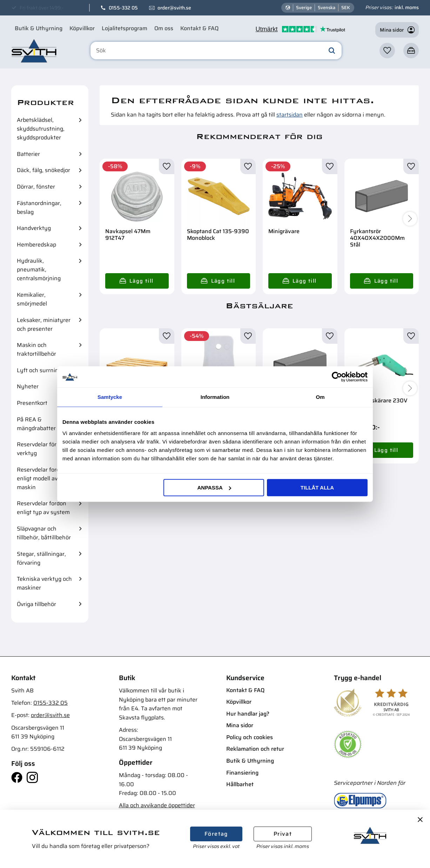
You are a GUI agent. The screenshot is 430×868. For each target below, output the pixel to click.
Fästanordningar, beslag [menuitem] (39, 208)
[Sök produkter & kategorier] (216, 51)
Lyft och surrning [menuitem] (39, 370)
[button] (387, 51)
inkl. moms (407, 7)
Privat (283, 834)
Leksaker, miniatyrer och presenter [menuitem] (44, 324)
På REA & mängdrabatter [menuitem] (36, 424)
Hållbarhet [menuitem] (240, 784)
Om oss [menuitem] (164, 28)
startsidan (290, 115)
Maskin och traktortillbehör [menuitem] (36, 349)
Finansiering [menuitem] (242, 773)
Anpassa (214, 488)
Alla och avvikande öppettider (157, 805)
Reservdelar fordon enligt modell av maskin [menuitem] (42, 478)
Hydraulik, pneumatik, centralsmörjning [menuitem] (39, 269)
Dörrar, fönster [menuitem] (36, 187)
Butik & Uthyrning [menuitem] (39, 28)
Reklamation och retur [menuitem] (255, 749)
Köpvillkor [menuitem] (82, 28)
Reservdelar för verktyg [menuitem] (37, 449)
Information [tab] (215, 397)
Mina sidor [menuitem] (240, 725)
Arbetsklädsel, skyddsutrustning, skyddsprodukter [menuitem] (41, 129)
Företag (216, 834)
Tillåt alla (317, 488)
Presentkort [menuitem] (32, 403)
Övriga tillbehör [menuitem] (36, 604)
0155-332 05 (123, 8)
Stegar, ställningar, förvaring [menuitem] (41, 558)
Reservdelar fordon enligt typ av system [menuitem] (43, 508)
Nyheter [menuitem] (28, 386)
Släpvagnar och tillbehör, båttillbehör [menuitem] (44, 533)
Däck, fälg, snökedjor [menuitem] (43, 170)
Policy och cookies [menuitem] (250, 737)
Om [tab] (320, 397)
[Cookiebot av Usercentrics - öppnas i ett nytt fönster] (337, 377)
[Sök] (332, 51)
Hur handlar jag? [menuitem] (248, 714)
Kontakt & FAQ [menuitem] (199, 28)
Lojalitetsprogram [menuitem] (125, 28)
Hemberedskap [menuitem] (36, 245)
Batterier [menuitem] (28, 154)
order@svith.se (174, 8)
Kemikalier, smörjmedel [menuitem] (32, 299)
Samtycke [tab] (110, 397)
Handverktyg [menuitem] (34, 228)
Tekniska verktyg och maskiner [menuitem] (44, 583)
